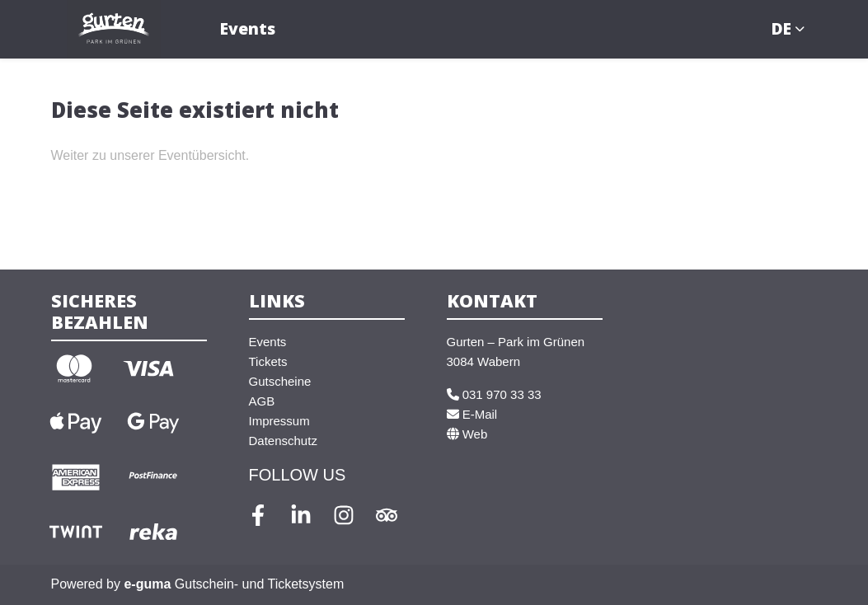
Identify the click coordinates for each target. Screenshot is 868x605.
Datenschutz (283, 441)
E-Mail (472, 414)
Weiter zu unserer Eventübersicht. (150, 155)
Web (467, 434)
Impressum (279, 421)
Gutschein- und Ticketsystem (234, 584)
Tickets (268, 361)
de (781, 28)
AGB (262, 401)
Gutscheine (280, 381)
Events (248, 28)
